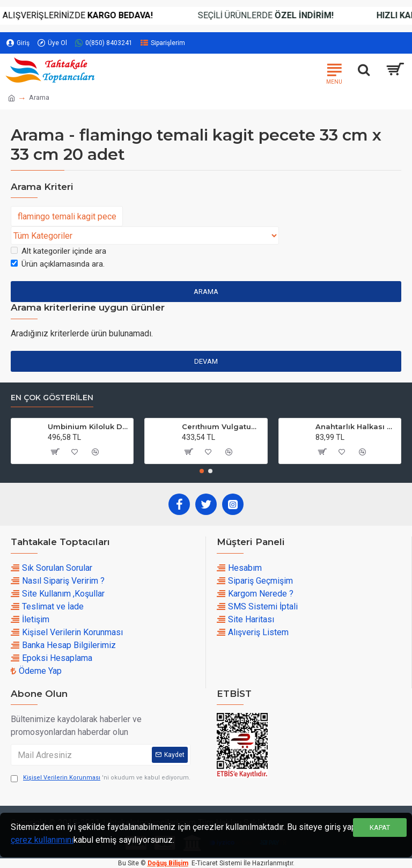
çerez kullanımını (42, 840)
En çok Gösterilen (52, 398)
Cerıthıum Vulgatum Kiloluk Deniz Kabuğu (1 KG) (223, 426)
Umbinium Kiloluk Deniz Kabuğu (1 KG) (89, 426)
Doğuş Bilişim (168, 863)
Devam (206, 361)
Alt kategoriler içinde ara (58, 251)
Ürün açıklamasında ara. (58, 264)
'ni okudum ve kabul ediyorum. (101, 778)
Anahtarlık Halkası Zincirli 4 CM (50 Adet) (356, 426)
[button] (202, 471)
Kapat (380, 827)
